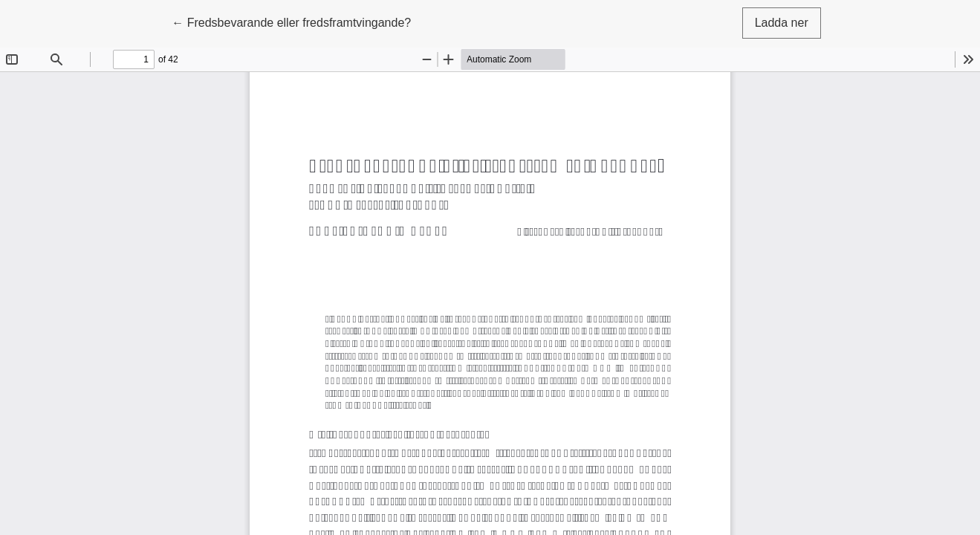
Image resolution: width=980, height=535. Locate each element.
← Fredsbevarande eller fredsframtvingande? (291, 21)
